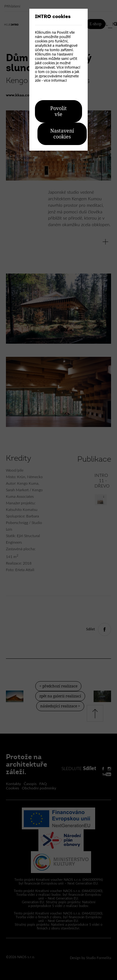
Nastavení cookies (62, 134)
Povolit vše (58, 111)
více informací (55, 80)
